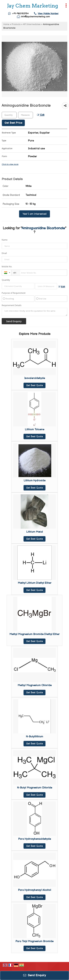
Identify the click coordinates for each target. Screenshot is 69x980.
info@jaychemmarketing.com (35, 17)
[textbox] (26, 115)
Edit (41, 115)
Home (6, 24)
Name (5, 240)
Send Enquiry (35, 975)
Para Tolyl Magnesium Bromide (34, 941)
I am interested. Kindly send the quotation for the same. (34, 312)
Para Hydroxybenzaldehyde (35, 839)
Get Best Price (13, 123)
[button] (48, 14)
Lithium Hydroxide (35, 481)
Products (16, 24)
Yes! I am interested (34, 214)
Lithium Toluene (35, 429)
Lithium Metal (35, 532)
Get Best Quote (34, 385)
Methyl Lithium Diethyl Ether (35, 583)
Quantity (6, 280)
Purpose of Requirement (14, 293)
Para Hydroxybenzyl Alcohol (35, 890)
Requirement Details (12, 305)
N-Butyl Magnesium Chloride (35, 788)
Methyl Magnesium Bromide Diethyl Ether (34, 634)
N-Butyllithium (34, 737)
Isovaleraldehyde (35, 378)
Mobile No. (7, 267)
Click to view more (10, 164)
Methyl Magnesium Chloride (35, 685)
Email (4, 253)
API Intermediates (32, 24)
